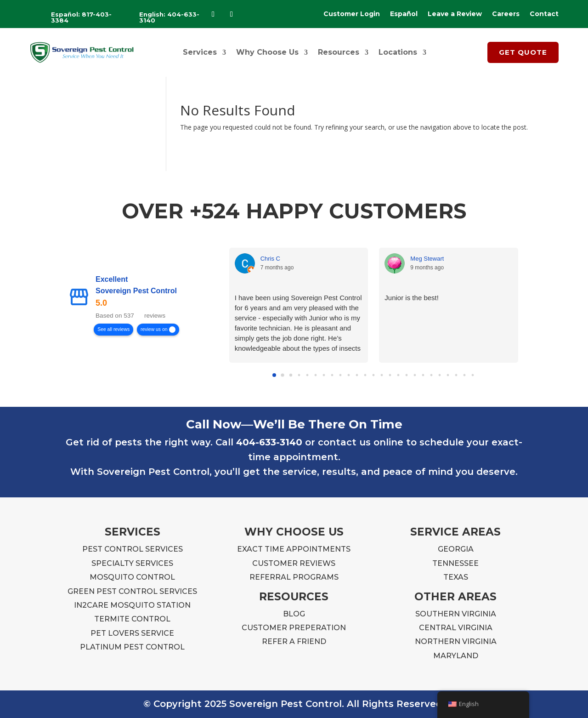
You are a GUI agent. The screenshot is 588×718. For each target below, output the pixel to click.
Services (200, 52)
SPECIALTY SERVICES (132, 563)
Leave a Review (455, 14)
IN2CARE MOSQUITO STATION (132, 605)
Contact (544, 14)
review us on (154, 329)
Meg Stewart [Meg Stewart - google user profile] (427, 259)
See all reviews (113, 329)
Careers (506, 14)
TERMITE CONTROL (132, 619)
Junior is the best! (412, 298)
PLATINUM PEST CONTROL (132, 647)
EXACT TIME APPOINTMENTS (294, 549)
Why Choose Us (267, 52)
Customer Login (352, 14)
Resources (339, 52)
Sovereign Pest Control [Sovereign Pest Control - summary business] (136, 291)
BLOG (294, 614)
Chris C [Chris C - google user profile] (270, 259)
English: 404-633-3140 (169, 17)
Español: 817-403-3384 (81, 17)
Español (404, 14)
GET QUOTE (523, 52)
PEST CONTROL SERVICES (133, 549)
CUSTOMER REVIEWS (294, 563)
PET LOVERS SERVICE (132, 633)
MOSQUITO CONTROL (132, 577)
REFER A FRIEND (294, 641)
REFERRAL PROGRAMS (294, 577)
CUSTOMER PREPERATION (294, 628)
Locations (398, 52)
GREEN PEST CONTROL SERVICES (132, 591)
